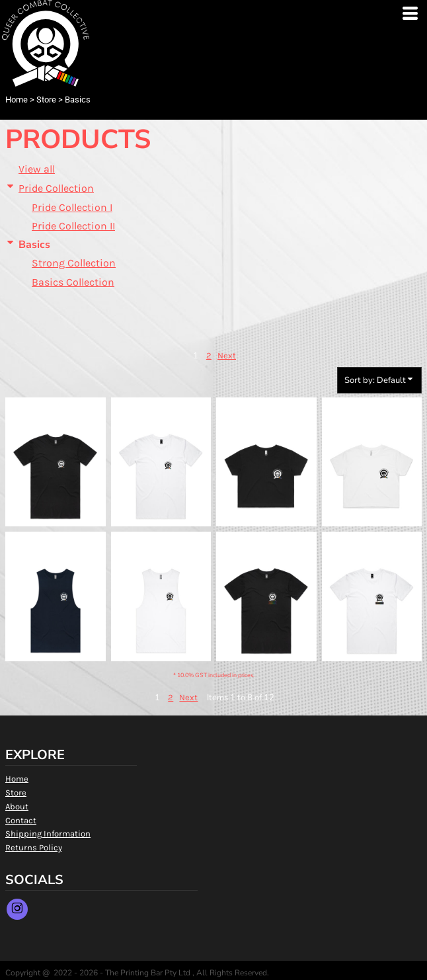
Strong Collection (74, 263)
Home (17, 100)
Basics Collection (73, 282)
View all (37, 169)
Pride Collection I (72, 207)
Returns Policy (34, 847)
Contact (21, 820)
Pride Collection (56, 188)
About (17, 806)
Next (227, 355)
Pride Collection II (73, 226)
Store (46, 100)
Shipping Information (48, 834)
